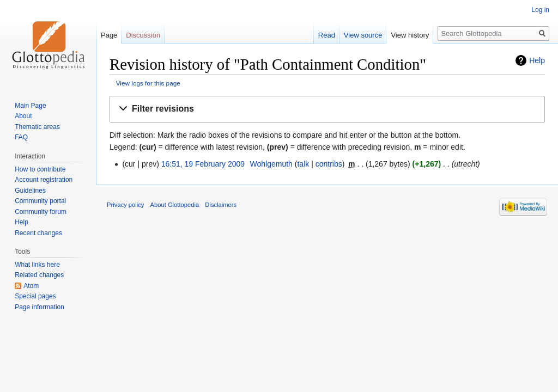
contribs (329, 164)
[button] (327, 109)
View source (363, 35)
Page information (40, 307)
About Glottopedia (175, 205)
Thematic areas (37, 127)
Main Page (30, 106)
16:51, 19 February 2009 (203, 164)
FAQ (21, 137)
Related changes (39, 275)
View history (410, 35)
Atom (31, 286)
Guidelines (30, 191)
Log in (540, 10)
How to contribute (40, 169)
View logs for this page (148, 83)
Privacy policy (125, 205)
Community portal (40, 201)
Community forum (41, 212)
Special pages (35, 296)
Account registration (44, 180)
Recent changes (38, 233)
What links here (37, 265)
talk (303, 164)
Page (109, 35)
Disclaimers (221, 205)
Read (327, 35)
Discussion (143, 35)
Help (537, 60)
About (23, 116)
